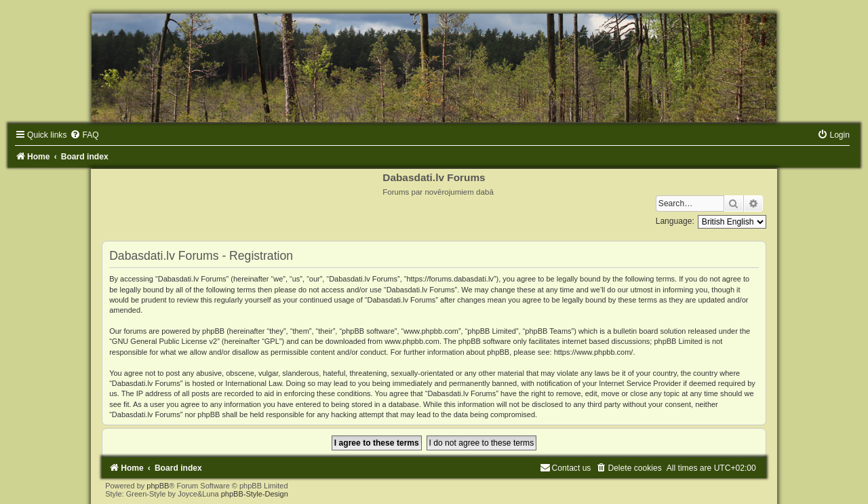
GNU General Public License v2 (164, 341)
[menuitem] (84, 135)
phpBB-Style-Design (255, 494)
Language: (675, 221)
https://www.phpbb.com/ (594, 352)
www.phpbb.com (412, 341)
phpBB (158, 486)
